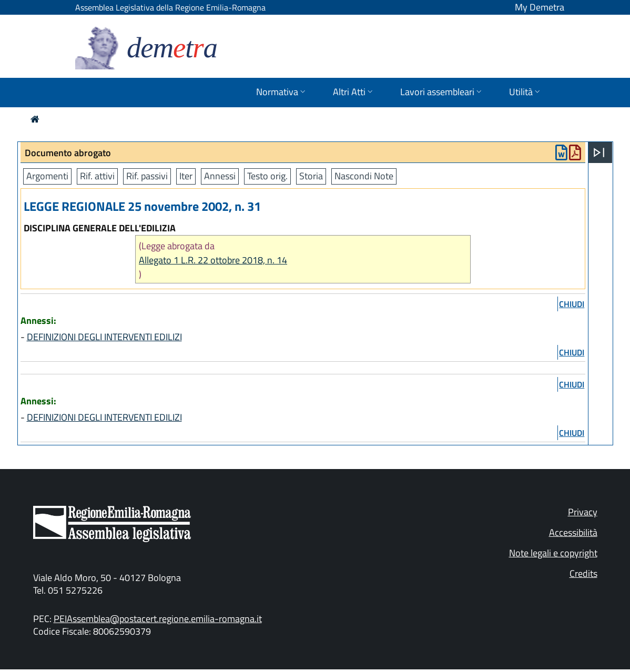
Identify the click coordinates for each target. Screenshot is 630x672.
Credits (583, 573)
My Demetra (540, 7)
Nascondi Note (364, 176)
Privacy (583, 512)
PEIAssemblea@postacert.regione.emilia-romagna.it (158, 619)
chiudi (572, 304)
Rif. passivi (147, 176)
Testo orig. (267, 176)
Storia (311, 176)
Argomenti (47, 176)
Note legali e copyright (553, 553)
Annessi (220, 176)
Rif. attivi (97, 176)
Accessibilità (573, 532)
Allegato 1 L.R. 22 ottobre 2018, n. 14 (213, 260)
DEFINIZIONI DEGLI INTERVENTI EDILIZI (104, 337)
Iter (186, 176)
